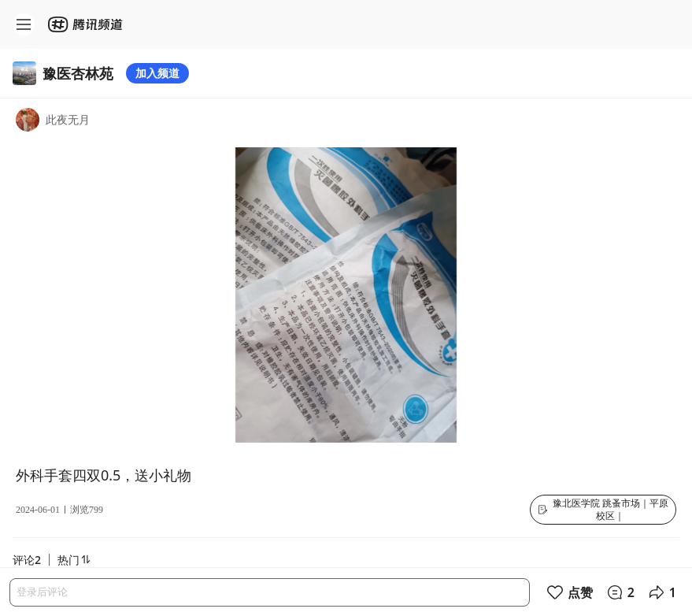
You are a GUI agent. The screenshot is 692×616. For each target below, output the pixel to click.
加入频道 (157, 73)
